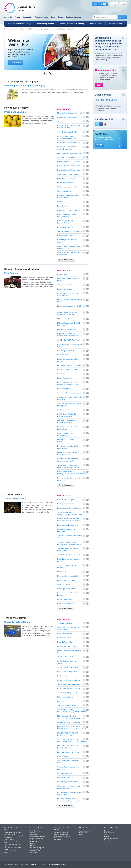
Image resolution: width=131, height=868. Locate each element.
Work (81, 835)
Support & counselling (61, 832)
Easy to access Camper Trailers (69, 508)
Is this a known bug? (65, 599)
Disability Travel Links (65, 642)
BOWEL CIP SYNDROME (67, 329)
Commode (61, 374)
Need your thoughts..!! (65, 603)
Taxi (106, 835)
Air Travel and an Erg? (66, 773)
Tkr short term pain (64, 191)
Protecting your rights (61, 834)
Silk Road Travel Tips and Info (68, 705)
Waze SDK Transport (65, 778)
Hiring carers (62, 274)
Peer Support (11, 273)
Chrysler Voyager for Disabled (68, 370)
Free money (62, 572)
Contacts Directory (73, 17)
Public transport (109, 833)
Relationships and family (37, 836)
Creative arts (83, 833)
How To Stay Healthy (65, 227)
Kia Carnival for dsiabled (66, 178)
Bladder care (33, 842)
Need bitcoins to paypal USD (68, 576)
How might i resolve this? (67, 589)
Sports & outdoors (85, 831)
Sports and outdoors (15, 499)
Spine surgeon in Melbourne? (68, 174)
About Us (8, 17)
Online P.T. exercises (65, 183)
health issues (62, 206)
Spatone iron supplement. (67, 187)
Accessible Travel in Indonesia (69, 722)
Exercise (32, 833)
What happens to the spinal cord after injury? (13, 833)
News (53, 17)
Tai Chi (60, 121)
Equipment (58, 840)
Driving (106, 831)
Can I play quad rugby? (66, 500)
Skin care (32, 845)
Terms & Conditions (38, 864)
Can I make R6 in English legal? (69, 393)
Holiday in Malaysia (64, 634)
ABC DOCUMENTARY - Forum (69, 157)
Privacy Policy (54, 864)
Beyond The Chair (64, 638)
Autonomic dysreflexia (36, 849)
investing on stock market (67, 580)
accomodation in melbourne (68, 667)
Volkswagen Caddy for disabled (69, 684)
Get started (16, 63)
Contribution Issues (64, 410)
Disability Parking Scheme (18, 622)
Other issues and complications (35, 851)
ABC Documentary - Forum (67, 693)
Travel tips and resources (112, 840)
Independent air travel (65, 697)
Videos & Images (41, 17)
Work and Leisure (64, 584)
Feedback (100, 4)
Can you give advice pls (66, 351)
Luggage (61, 701)
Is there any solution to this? (68, 782)
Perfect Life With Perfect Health (69, 162)
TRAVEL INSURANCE (66, 657)
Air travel (107, 836)
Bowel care (33, 843)
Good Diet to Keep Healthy (67, 132)
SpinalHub (20, 8)
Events (61, 17)
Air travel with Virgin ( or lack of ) (69, 680)
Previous (45, 73)
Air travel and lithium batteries (68, 646)
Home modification (60, 838)
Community (27, 17)
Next (50, 73)
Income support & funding (62, 836)
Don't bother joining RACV (67, 672)
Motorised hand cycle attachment (70, 113)
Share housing (63, 355)
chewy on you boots (65, 285)
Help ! (59, 202)
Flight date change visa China (68, 752)
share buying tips (64, 389)
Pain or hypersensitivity (37, 847)
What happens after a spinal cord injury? (25, 86)
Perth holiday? (63, 676)
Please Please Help (65, 378)
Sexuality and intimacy (36, 838)
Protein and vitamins (15, 112)
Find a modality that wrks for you (69, 153)
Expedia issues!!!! (64, 756)
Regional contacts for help (67, 117)
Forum (17, 17)
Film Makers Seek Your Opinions (69, 365)
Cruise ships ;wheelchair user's (69, 689)
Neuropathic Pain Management (69, 143)
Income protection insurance (68, 525)
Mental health (34, 835)
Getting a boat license (65, 623)
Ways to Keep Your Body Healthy (70, 231)
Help (65, 864)
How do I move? (10, 839)
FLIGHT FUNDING (64, 319)
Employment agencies (65, 504)
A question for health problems (69, 210)
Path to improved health (66, 236)
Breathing (32, 840)
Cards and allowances (111, 838)
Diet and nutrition (35, 831)
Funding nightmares (65, 289)
